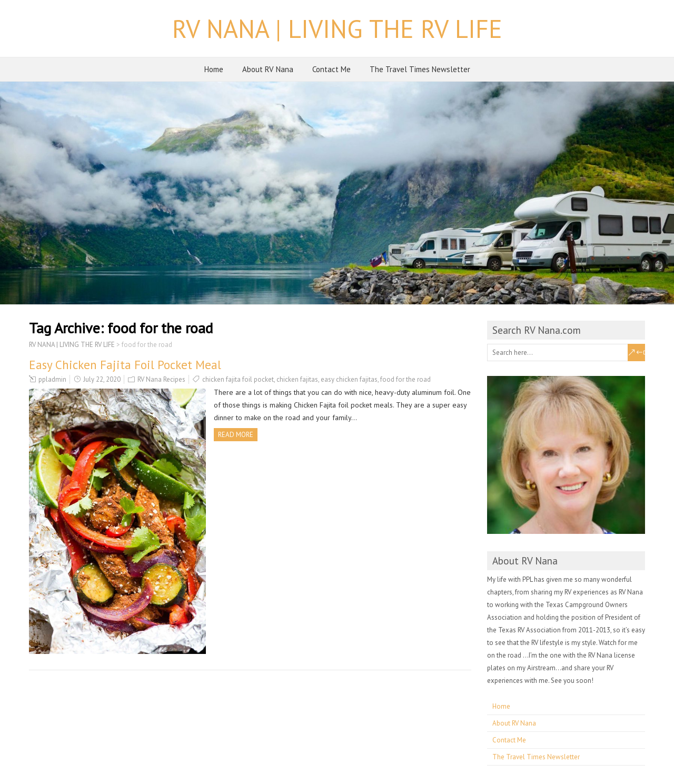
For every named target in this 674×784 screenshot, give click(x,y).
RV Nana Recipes (161, 379)
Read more (236, 435)
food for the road (405, 379)
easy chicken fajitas (349, 379)
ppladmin (52, 379)
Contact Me (331, 69)
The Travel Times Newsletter (420, 69)
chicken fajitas (297, 379)
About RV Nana (268, 69)
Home (214, 69)
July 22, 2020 (102, 379)
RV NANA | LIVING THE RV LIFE (337, 28)
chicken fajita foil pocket (238, 379)
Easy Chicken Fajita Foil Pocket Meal (125, 365)
